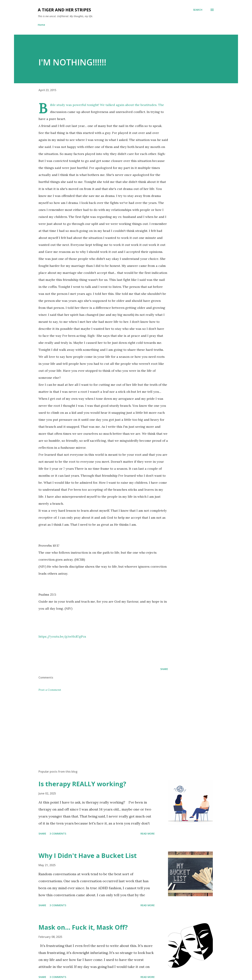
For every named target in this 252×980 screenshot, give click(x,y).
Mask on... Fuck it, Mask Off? (83, 927)
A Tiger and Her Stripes (64, 10)
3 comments (58, 834)
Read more (148, 834)
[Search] (198, 10)
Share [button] (164, 669)
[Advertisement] (98, 726)
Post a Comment (50, 690)
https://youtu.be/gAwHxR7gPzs (62, 636)
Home (41, 25)
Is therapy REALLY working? (82, 784)
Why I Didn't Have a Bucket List (88, 856)
